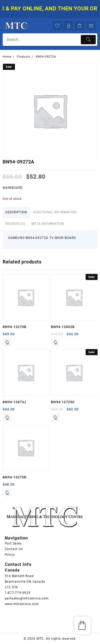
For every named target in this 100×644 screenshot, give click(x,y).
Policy (10, 555)
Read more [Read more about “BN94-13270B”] (7, 342)
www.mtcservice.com (22, 604)
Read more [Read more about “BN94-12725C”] (55, 417)
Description (16, 212)
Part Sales (13, 543)
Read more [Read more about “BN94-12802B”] (55, 342)
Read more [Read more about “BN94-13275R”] (7, 493)
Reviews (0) (15, 224)
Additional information (55, 212)
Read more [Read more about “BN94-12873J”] (7, 417)
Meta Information (48, 224)
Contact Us (14, 549)
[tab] (16, 213)
